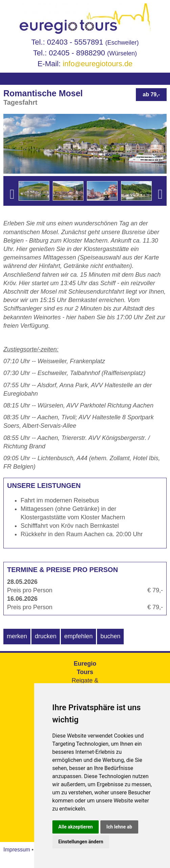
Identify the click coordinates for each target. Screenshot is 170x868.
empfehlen (78, 636)
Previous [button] (12, 205)
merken (17, 636)
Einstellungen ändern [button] (81, 842)
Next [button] (160, 205)
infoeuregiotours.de (98, 64)
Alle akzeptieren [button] (76, 827)
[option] (34, 191)
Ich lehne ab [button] (119, 827)
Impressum (17, 850)
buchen (110, 636)
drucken (46, 636)
